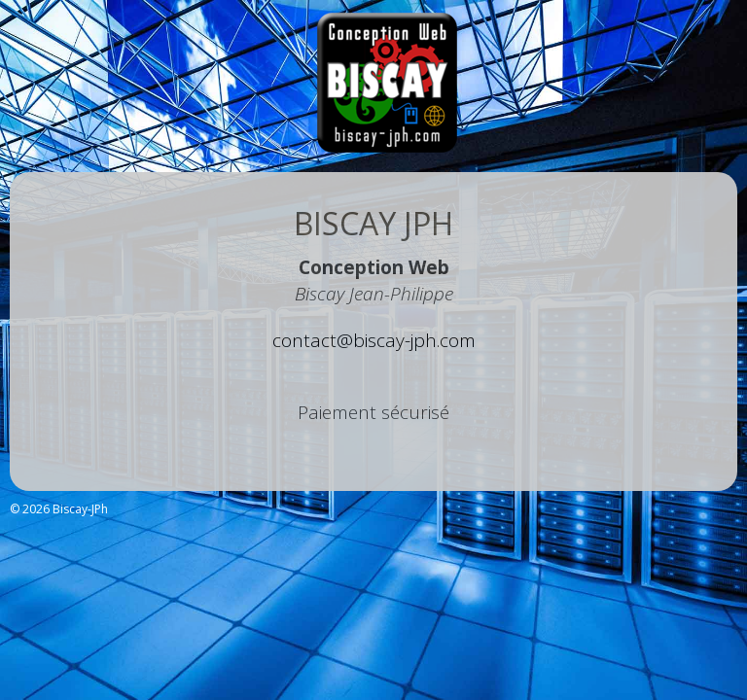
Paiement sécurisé (373, 412)
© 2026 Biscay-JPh (59, 509)
